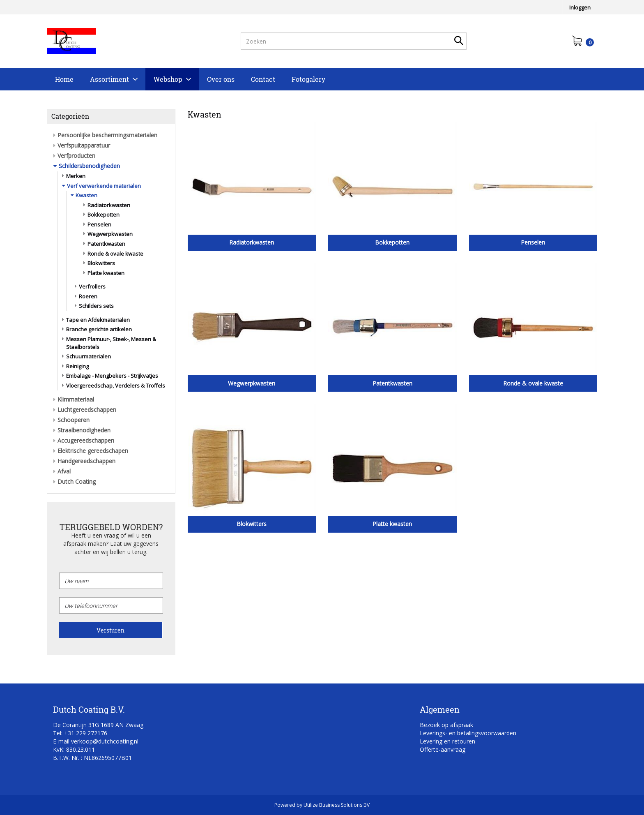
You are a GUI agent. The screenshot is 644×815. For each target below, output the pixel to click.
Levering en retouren (447, 741)
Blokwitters (101, 263)
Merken (76, 176)
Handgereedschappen (86, 461)
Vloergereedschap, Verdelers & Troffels (116, 386)
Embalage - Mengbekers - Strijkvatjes (112, 376)
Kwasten (86, 195)
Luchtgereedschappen (87, 410)
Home (64, 79)
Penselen (99, 224)
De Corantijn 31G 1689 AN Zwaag (98, 725)
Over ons (221, 79)
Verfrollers (92, 286)
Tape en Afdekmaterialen (98, 320)
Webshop (168, 79)
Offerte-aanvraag (443, 749)
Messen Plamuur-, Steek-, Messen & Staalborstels (111, 343)
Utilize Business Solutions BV (337, 805)
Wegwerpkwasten (110, 234)
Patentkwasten (106, 244)
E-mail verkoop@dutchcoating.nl (96, 741)
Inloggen (580, 7)
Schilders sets (96, 306)
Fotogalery (308, 79)
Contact (263, 79)
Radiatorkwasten (109, 205)
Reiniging (77, 366)
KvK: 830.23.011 (74, 749)
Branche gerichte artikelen (99, 329)
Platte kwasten (106, 273)
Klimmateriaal (76, 399)
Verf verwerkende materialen (104, 186)
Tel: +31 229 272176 (80, 733)
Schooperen (74, 420)
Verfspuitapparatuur (84, 145)
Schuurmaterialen (89, 356)
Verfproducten (76, 156)
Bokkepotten (103, 215)
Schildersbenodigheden (89, 166)
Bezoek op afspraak (446, 725)
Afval (64, 471)
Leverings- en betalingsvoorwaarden (468, 733)
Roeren (88, 296)
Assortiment (109, 79)
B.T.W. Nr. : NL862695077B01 (92, 758)
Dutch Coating (77, 481)
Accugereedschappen (86, 440)
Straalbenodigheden (84, 430)
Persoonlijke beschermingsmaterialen (107, 135)
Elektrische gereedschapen (93, 451)
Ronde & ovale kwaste (115, 254)
